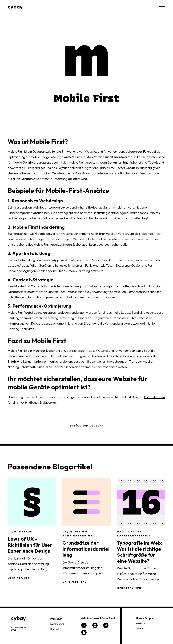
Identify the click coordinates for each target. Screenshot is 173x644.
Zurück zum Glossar (86, 426)
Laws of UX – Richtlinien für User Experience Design (30, 545)
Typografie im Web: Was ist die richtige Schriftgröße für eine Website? (140, 552)
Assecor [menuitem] (141, 623)
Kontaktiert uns (155, 397)
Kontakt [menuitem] (55, 629)
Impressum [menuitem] (56, 619)
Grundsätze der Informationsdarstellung (86, 549)
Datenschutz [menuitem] (57, 624)
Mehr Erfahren (20, 578)
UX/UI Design (20, 531)
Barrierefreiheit (80, 535)
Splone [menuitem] (140, 628)
